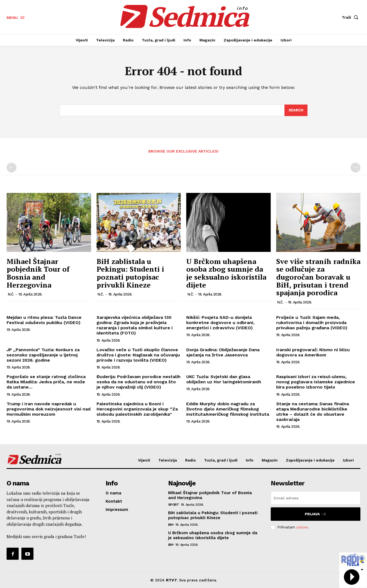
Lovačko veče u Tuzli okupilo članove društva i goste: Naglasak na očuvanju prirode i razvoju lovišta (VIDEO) (138, 355)
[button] (351, 17)
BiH (171, 525)
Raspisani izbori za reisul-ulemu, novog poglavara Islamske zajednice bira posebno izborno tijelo (316, 382)
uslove (302, 527)
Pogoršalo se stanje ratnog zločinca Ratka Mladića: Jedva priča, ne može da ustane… (46, 382)
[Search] (296, 110)
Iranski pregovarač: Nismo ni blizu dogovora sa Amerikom (313, 352)
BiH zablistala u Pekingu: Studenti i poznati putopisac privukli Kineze (130, 273)
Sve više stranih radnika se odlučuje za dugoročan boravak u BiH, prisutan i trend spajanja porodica (318, 277)
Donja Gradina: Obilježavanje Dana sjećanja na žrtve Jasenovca (223, 352)
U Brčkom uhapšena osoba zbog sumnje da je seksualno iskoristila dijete (226, 273)
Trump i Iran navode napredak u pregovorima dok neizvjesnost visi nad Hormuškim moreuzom (49, 409)
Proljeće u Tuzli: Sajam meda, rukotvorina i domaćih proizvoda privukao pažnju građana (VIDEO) (312, 323)
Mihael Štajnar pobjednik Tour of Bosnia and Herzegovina (38, 273)
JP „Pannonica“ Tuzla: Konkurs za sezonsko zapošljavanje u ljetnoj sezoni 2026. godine (43, 355)
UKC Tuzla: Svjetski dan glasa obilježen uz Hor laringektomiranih (224, 379)
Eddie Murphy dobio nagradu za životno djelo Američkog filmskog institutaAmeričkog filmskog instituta (228, 409)
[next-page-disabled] (355, 168)
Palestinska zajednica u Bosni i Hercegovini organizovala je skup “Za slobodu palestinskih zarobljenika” (137, 409)
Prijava (316, 514)
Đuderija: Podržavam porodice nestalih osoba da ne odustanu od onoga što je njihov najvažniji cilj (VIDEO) (139, 382)
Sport (174, 505)
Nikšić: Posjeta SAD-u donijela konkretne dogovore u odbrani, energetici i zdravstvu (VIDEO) (220, 323)
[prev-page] (12, 168)
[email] (316, 498)
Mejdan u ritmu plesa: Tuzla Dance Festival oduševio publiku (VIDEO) (44, 320)
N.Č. (11, 294)
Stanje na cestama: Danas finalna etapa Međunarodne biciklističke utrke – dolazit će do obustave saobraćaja (313, 412)
